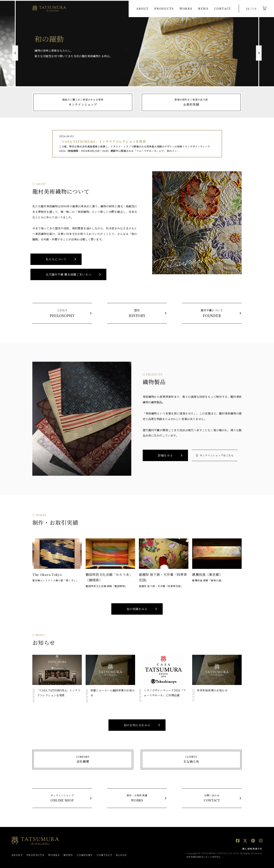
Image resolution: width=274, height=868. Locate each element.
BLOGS (121, 855)
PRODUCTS (164, 8)
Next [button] (259, 53)
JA (248, 9)
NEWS (203, 8)
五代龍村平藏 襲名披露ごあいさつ (68, 274)
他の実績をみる (137, 609)
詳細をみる (165, 455)
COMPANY (85, 855)
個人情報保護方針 (252, 849)
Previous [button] (15, 53)
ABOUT (142, 8)
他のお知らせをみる (137, 725)
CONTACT (223, 8)
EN (255, 9)
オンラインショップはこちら (215, 455)
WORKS (186, 8)
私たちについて (56, 259)
